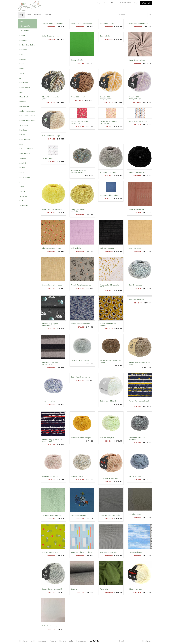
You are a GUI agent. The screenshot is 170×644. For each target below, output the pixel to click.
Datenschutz (81, 641)
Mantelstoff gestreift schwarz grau (50, 363)
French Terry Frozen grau (81, 285)
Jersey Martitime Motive (138, 122)
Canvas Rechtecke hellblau (82, 552)
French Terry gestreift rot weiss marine (52, 441)
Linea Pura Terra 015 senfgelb (79, 210)
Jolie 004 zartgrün (107, 438)
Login (136, 3)
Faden (22, 64)
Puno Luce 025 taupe (108, 173)
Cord (21, 54)
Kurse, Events (25, 88)
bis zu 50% (25, 31)
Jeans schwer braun (136, 300)
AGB (33, 641)
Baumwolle (23, 40)
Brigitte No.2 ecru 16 (137, 589)
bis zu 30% (25, 26)
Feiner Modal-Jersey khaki (110, 515)
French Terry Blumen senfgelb (108, 325)
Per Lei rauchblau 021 (137, 477)
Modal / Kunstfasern (27, 111)
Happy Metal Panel (78, 515)
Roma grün (104, 589)
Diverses (23, 59)
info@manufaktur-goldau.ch (106, 3)
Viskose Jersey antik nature (82, 23)
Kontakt (48, 15)
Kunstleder (24, 83)
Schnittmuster (25, 154)
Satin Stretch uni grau (51, 626)
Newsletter (24, 641)
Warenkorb (146, 3)
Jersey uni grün (77, 60)
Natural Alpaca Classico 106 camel (139, 363)
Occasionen (24, 125)
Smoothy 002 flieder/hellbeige (135, 98)
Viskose (22, 191)
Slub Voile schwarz (107, 248)
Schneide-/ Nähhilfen (27, 149)
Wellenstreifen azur (136, 552)
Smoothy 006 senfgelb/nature (106, 98)
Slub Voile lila (76, 248)
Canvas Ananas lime (50, 552)
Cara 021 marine (49, 401)
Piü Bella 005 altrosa (50, 477)
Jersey (22, 78)
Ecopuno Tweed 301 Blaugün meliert (79, 171)
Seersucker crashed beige (52, 285)
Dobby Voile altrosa (136, 209)
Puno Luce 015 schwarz (138, 173)
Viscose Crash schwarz (109, 552)
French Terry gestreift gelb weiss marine (139, 402)
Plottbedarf (24, 130)
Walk (21, 201)
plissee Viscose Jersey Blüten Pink (80, 122)
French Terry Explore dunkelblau (50, 325)
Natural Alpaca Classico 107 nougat (111, 361)
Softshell (23, 163)
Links (71, 641)
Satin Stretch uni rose (51, 36)
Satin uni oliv (105, 36)
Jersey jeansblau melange (110, 195)
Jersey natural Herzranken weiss (110, 286)
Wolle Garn (24, 206)
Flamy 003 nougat (78, 97)
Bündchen (23, 50)
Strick (22, 173)
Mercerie (23, 102)
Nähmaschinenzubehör (28, 121)
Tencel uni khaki (135, 514)
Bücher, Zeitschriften (27, 45)
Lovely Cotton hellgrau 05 (52, 589)
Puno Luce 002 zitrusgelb (52, 209)
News (29, 15)
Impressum (42, 641)
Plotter (22, 135)
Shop (21, 15)
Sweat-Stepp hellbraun (137, 60)
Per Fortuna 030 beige (51, 136)
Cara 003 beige (77, 477)
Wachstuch (24, 196)
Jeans (22, 73)
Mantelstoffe (24, 97)
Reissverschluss (25, 140)
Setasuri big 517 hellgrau (81, 360)
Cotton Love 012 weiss (109, 401)
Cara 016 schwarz (135, 285)
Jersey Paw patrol (107, 23)
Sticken (22, 168)
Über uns (38, 15)
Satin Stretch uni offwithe (139, 23)
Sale (21, 21)
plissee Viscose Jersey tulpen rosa (108, 122)
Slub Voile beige (135, 248)
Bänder (22, 36)
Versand (53, 641)
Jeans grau (75, 589)
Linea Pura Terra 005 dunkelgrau (137, 439)
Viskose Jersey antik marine (53, 23)
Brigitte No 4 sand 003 (109, 478)
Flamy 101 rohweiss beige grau (52, 98)
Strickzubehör (25, 177)
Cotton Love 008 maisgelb (81, 438)
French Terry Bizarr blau (80, 324)
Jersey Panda (47, 158)
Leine (21, 92)
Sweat (22, 182)
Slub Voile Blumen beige (52, 248)
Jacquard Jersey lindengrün (53, 515)
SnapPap (23, 158)
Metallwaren (24, 106)
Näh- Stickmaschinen (27, 116)
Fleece (22, 69)
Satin (21, 144)
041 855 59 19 (126, 3)
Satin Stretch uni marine (81, 377)
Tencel (22, 187)
